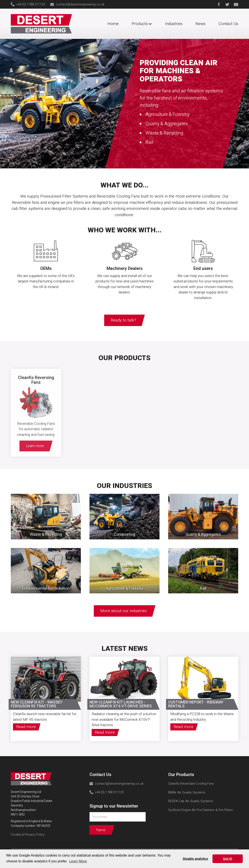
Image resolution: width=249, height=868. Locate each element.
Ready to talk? (123, 320)
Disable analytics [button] (196, 859)
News (200, 24)
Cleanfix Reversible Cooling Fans (191, 784)
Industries (174, 24)
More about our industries (124, 611)
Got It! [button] (228, 859)
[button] (144, 24)
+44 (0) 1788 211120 (31, 4)
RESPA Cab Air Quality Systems (191, 801)
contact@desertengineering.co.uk (80, 4)
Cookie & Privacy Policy (28, 835)
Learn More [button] (78, 861)
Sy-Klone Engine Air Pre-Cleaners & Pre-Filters (200, 810)
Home (113, 24)
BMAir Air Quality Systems (187, 792)
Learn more (35, 451)
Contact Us (228, 24)
